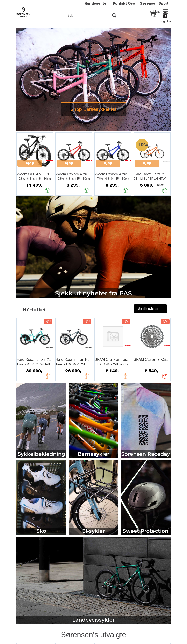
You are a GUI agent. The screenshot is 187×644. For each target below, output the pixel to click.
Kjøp (30, 163)
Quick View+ (28, 168)
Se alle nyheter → (150, 309)
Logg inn (165, 21)
